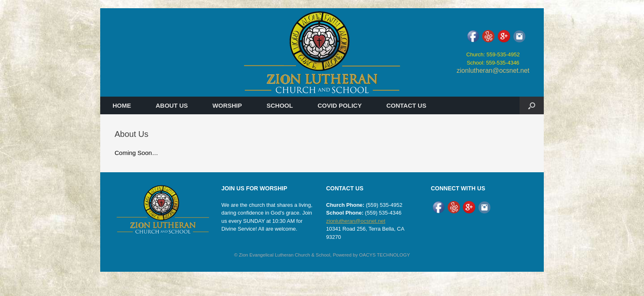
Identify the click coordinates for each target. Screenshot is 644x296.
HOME (122, 105)
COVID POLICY (340, 105)
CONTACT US (406, 105)
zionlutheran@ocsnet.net (493, 71)
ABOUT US (172, 105)
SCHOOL (280, 105)
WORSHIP (227, 105)
